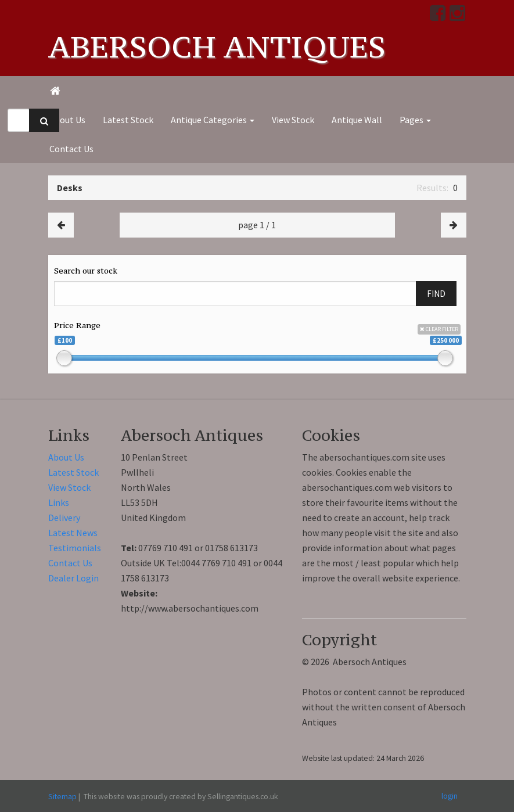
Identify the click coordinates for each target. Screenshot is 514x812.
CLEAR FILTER (439, 329)
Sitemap (62, 796)
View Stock (293, 120)
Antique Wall (357, 120)
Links (59, 502)
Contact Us (71, 149)
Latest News (73, 533)
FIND (436, 294)
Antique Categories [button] (213, 120)
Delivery (64, 518)
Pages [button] (415, 120)
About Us (67, 120)
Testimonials (75, 548)
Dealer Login (73, 578)
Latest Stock (128, 120)
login (450, 796)
